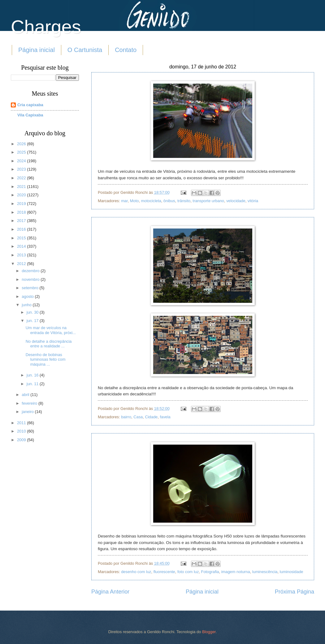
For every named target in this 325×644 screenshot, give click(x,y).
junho (27, 305)
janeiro (28, 412)
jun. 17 (33, 321)
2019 (22, 204)
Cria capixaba (30, 105)
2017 (22, 221)
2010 (22, 431)
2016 (22, 229)
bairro (126, 417)
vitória (253, 201)
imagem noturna (236, 572)
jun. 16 (33, 375)
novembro (31, 279)
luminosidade (292, 572)
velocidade (236, 201)
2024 (22, 161)
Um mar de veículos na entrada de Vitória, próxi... (51, 330)
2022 (22, 178)
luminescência (265, 572)
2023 (22, 169)
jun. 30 (33, 312)
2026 (22, 144)
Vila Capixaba (30, 115)
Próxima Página (295, 592)
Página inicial (37, 50)
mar (124, 201)
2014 (22, 246)
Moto (134, 201)
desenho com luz (136, 572)
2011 (22, 423)
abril (26, 395)
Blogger (209, 632)
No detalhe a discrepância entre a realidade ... (49, 344)
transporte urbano (208, 201)
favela (165, 417)
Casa (138, 417)
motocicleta (151, 201)
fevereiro (30, 403)
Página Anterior (110, 592)
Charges (46, 27)
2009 (22, 440)
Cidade (151, 417)
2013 (22, 255)
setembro (30, 288)
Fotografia (210, 572)
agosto (28, 296)
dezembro (31, 271)
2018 (22, 212)
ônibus (169, 201)
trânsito (184, 201)
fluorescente (164, 572)
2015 (22, 238)
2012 (22, 264)
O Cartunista (85, 50)
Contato (126, 50)
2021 (22, 187)
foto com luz (188, 572)
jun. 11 (33, 384)
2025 (22, 152)
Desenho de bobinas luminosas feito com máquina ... (46, 359)
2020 (22, 195)
